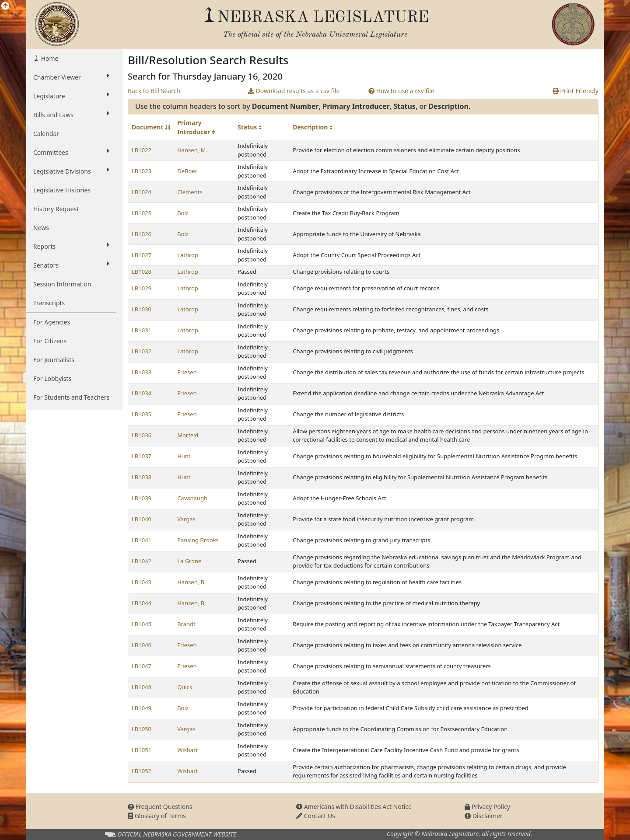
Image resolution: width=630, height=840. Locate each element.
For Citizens (50, 341)
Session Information (62, 284)
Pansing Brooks (198, 540)
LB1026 (142, 234)
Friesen (187, 372)
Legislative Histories (62, 190)
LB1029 (142, 288)
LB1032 (142, 351)
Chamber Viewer (71, 77)
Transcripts (49, 303)
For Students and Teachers (71, 397)
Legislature (71, 96)
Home (49, 58)
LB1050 (142, 729)
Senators (71, 265)
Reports (71, 246)
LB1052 (142, 771)
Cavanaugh (192, 498)
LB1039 (142, 498)
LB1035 (142, 414)
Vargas (186, 519)
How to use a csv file (401, 91)
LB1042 (142, 561)
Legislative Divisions (71, 171)
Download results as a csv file (294, 91)
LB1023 (142, 171)
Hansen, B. (191, 582)
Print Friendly (576, 91)
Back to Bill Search (154, 91)
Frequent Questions (160, 807)
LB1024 (142, 192)
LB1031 (142, 330)
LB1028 (142, 272)
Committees (71, 152)
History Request (56, 209)
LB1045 (142, 624)
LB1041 (142, 540)
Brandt (186, 624)
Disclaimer (484, 816)
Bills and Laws (71, 115)
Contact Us (316, 816)
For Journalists (54, 360)
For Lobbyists (52, 378)
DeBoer (187, 171)
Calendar (46, 134)
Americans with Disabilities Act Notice (354, 807)
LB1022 (142, 150)
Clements (190, 192)
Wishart (187, 750)
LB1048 (142, 687)
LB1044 (142, 603)
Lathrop (188, 255)
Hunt (184, 456)
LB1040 (142, 519)
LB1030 (142, 309)
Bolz (183, 213)
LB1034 (142, 393)
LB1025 (142, 213)
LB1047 (142, 666)
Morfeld (188, 435)
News (41, 228)
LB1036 (142, 435)
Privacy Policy (487, 807)
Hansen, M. (192, 150)
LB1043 (142, 582)
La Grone (189, 561)
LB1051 (142, 750)
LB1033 (142, 372)
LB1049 (142, 708)
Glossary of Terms (157, 816)
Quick (185, 687)
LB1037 (142, 456)
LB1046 (142, 645)
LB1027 (142, 255)
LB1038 (142, 477)
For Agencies (52, 322)
